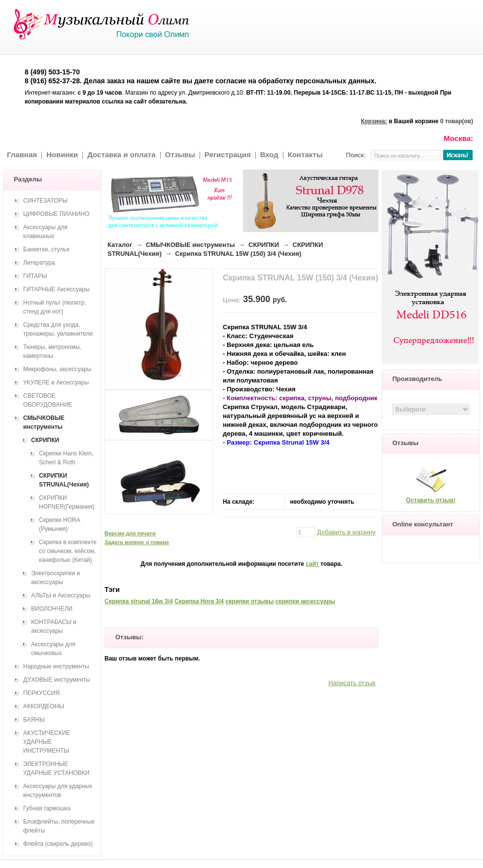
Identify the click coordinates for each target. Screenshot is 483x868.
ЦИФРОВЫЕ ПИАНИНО (56, 214)
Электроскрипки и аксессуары (55, 578)
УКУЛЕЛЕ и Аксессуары (56, 382)
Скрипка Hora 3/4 (199, 601)
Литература (39, 263)
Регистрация (228, 155)
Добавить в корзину (346, 532)
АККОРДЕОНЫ (44, 706)
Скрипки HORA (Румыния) (60, 524)
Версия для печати (130, 533)
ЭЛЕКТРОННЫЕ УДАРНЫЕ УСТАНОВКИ (56, 768)
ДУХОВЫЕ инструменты (57, 680)
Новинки (62, 155)
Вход (269, 155)
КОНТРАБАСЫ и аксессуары (54, 626)
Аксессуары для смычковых (53, 649)
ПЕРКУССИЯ (41, 693)
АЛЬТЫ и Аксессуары (61, 595)
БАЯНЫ (34, 720)
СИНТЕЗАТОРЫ (45, 201)
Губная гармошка (47, 808)
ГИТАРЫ (35, 276)
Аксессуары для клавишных (45, 232)
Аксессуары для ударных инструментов (58, 791)
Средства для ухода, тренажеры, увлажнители (58, 329)
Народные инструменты (56, 666)
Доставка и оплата (121, 155)
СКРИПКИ (264, 245)
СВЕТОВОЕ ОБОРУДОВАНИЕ (48, 400)
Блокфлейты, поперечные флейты (59, 826)
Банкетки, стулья (46, 249)
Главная (22, 155)
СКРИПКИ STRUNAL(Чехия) (64, 480)
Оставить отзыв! (431, 500)
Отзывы (180, 155)
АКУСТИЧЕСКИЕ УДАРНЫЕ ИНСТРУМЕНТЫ (47, 742)
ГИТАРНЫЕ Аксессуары (56, 289)
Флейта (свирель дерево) (58, 844)
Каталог (120, 245)
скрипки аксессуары (305, 601)
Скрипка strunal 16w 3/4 (139, 601)
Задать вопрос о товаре (137, 542)
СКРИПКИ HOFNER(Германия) (67, 502)
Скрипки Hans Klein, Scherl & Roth (66, 458)
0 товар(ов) (457, 121)
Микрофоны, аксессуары (57, 369)
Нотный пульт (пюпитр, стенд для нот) (54, 307)
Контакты (305, 155)
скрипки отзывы (249, 601)
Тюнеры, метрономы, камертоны (52, 351)
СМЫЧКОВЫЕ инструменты (190, 245)
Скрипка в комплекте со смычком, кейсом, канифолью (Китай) (68, 551)
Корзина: (374, 121)
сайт (312, 564)
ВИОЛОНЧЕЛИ (52, 609)
